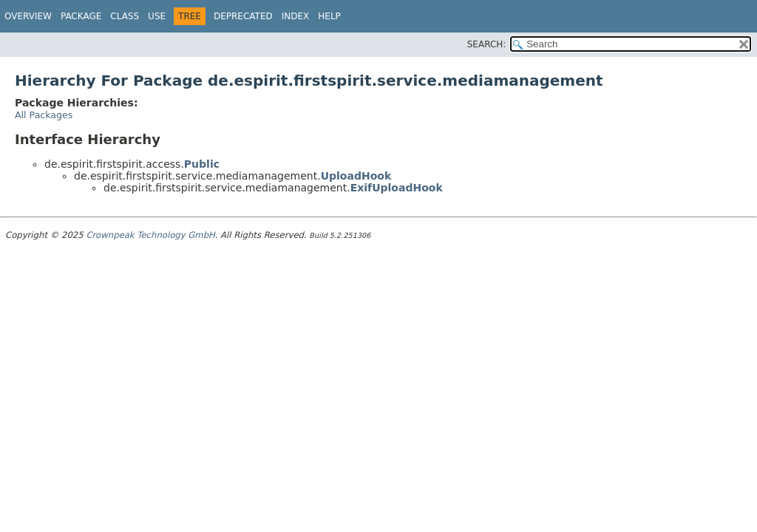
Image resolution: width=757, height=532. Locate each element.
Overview (28, 16)
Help (329, 16)
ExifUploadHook (397, 188)
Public (202, 164)
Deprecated (243, 16)
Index (296, 16)
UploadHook (356, 176)
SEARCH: (487, 44)
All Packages (44, 115)
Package (81, 16)
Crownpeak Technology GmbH (150, 235)
